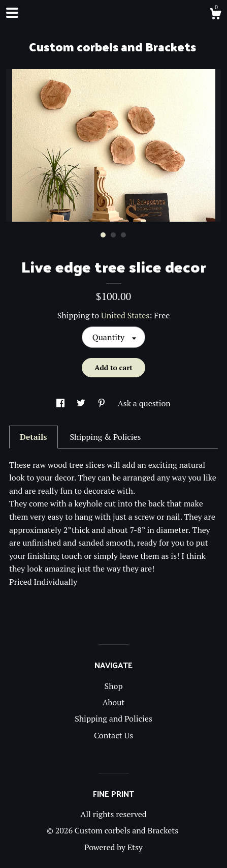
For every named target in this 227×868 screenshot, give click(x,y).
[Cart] (215, 15)
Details (34, 437)
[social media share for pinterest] (103, 403)
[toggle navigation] (12, 13)
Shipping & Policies (105, 437)
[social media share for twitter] (82, 403)
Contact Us (113, 735)
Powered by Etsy (113, 847)
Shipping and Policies (113, 719)
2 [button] (113, 235)
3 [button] (123, 235)
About (114, 702)
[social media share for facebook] (61, 403)
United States (125, 315)
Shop (114, 686)
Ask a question (144, 403)
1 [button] (103, 235)
